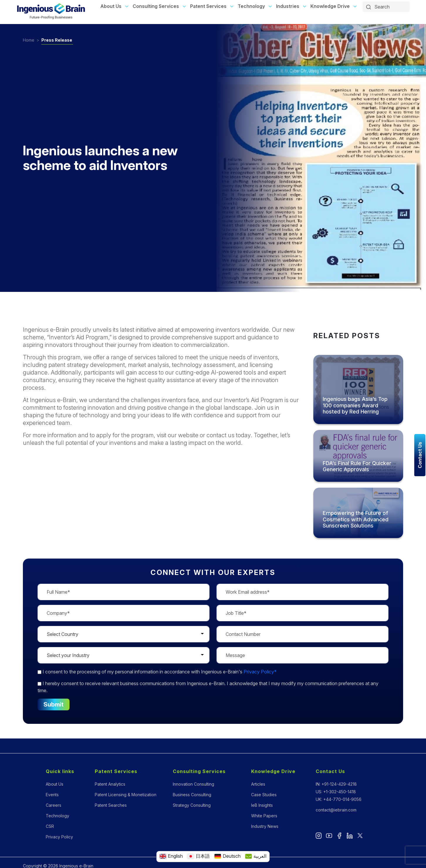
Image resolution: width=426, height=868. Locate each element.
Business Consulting (192, 795)
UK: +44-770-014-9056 (339, 799)
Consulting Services (156, 6)
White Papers (264, 816)
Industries (288, 6)
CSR (50, 826)
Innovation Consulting (193, 784)
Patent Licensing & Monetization (126, 795)
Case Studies (264, 795)
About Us (111, 6)
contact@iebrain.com (336, 810)
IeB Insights (262, 805)
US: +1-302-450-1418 (336, 792)
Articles (258, 784)
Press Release (57, 40)
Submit (53, 704)
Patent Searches (111, 805)
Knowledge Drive (330, 6)
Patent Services (208, 6)
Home (29, 40)
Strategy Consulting (192, 805)
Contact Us (330, 771)
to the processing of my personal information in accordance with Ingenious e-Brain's (157, 672)
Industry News (265, 826)
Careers (54, 805)
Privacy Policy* (260, 672)
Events (52, 795)
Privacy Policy (59, 837)
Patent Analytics (110, 784)
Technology (251, 6)
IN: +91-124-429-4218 (336, 784)
